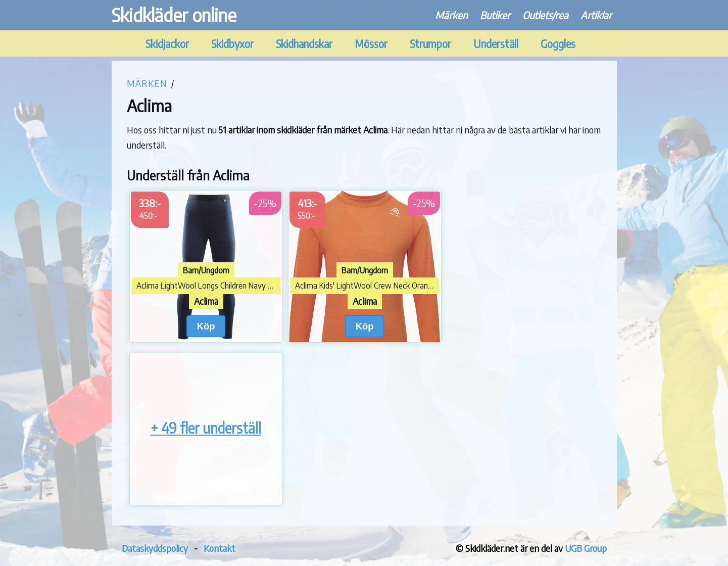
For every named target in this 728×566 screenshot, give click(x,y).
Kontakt (220, 548)
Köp (206, 326)
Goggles (558, 44)
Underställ (496, 44)
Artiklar (596, 15)
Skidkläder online (174, 15)
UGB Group (586, 548)
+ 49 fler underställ (206, 428)
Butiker (495, 15)
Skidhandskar (304, 44)
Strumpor (430, 44)
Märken (451, 15)
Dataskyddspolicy (155, 548)
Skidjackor (167, 44)
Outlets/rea (545, 15)
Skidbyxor (232, 44)
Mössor (371, 44)
